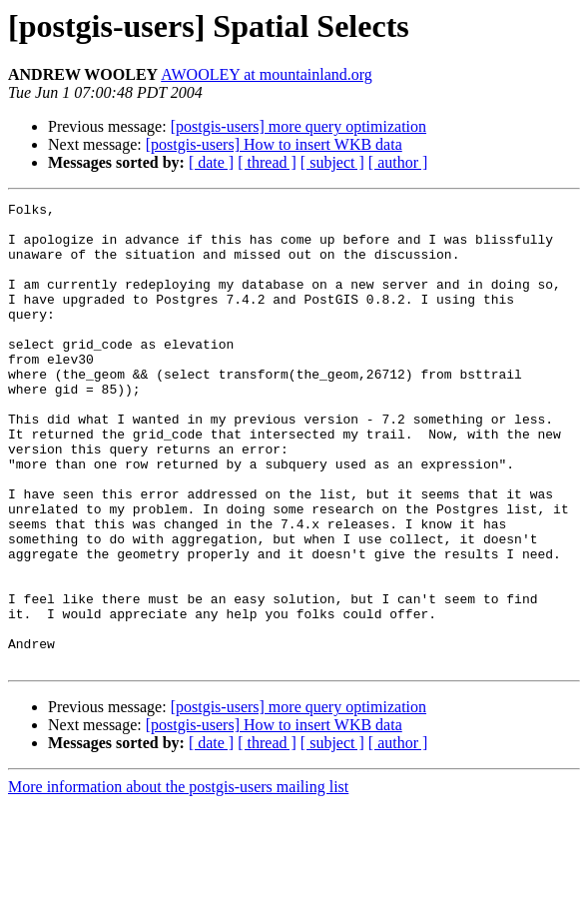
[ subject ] (332, 162)
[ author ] (398, 162)
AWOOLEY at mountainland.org (267, 74)
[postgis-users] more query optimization (298, 126)
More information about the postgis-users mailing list (178, 880)
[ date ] (211, 162)
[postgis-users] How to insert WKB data (274, 144)
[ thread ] (267, 162)
